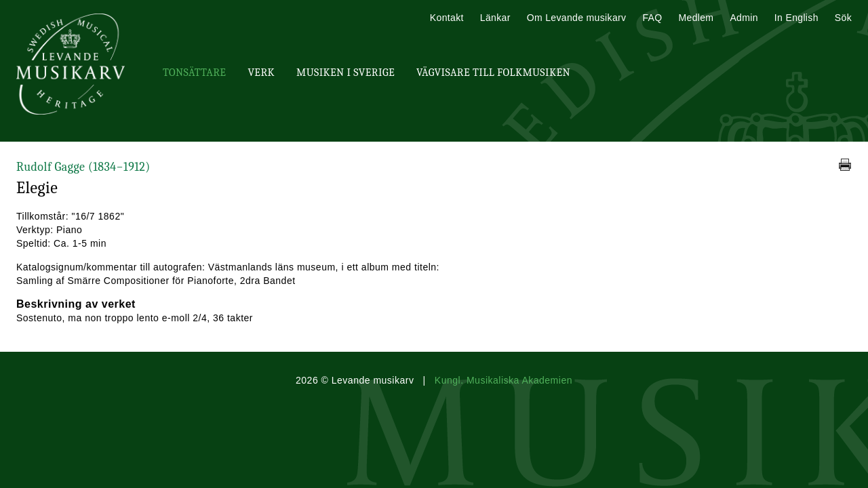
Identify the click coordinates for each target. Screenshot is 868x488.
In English (796, 18)
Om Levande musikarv (577, 18)
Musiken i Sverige (346, 73)
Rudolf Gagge (83, 167)
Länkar (495, 18)
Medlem (696, 18)
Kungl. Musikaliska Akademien (504, 380)
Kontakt (447, 18)
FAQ (652, 18)
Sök (843, 18)
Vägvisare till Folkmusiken (493, 73)
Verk (261, 73)
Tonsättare (194, 73)
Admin (744, 18)
